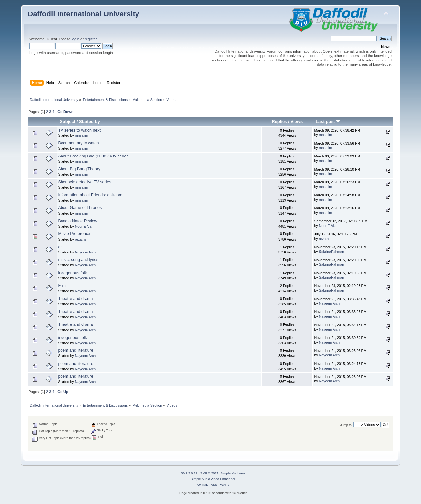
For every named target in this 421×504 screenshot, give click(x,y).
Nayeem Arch (86, 252)
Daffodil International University (83, 14)
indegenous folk (72, 273)
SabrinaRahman (332, 252)
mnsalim (81, 135)
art (60, 247)
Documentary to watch (78, 143)
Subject (68, 121)
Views (297, 121)
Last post (328, 121)
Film (62, 286)
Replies (279, 121)
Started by (89, 121)
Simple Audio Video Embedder (213, 479)
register (91, 39)
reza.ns (81, 239)
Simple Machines (233, 473)
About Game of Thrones (80, 208)
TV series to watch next (79, 130)
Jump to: (347, 425)
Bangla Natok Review (77, 221)
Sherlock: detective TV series (84, 182)
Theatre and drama (75, 299)
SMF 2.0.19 (189, 473)
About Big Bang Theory (79, 169)
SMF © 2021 (210, 473)
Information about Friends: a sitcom (90, 195)
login (75, 39)
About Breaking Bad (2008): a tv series (93, 156)
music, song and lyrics (78, 260)
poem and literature (75, 350)
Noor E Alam (85, 226)
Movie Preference (74, 234)
